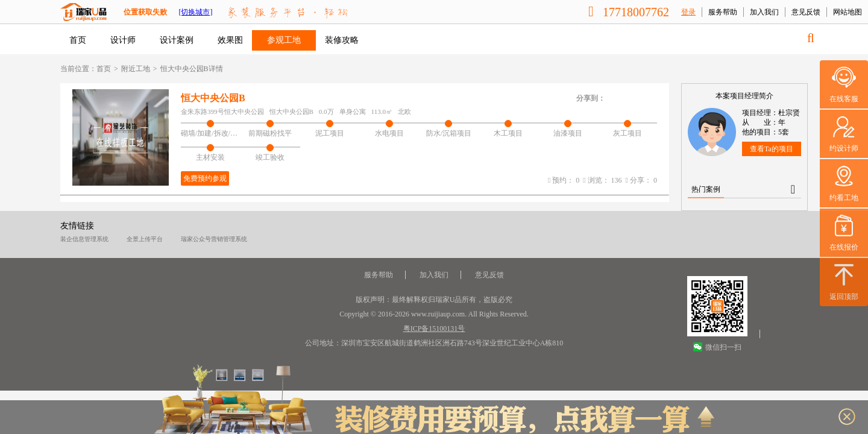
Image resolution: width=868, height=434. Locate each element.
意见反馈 (806, 12)
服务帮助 (723, 12)
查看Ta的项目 (772, 149)
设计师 (123, 40)
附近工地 (136, 69)
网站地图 (848, 12)
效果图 (230, 40)
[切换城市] (195, 12)
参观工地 (284, 40)
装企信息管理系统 (84, 239)
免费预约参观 (205, 178)
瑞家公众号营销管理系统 (214, 239)
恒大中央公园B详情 (192, 69)
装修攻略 (342, 40)
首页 (78, 40)
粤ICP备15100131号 (434, 329)
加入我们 (764, 12)
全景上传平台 (145, 239)
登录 (688, 12)
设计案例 (177, 40)
